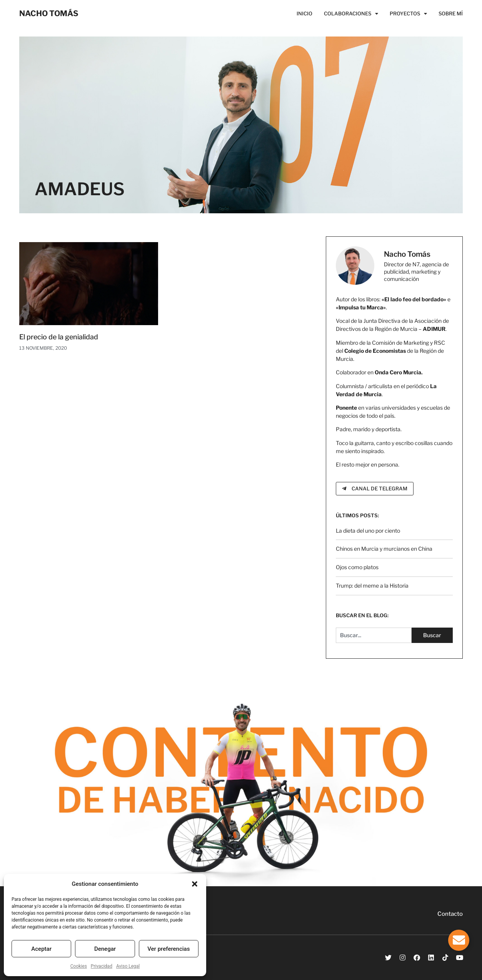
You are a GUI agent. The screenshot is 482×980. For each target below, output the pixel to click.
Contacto (450, 914)
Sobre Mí (451, 13)
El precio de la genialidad (59, 337)
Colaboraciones (351, 13)
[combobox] (374, 635)
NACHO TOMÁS (49, 13)
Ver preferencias (168, 949)
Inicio (304, 13)
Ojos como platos (357, 567)
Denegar (105, 949)
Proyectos (408, 13)
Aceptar (41, 949)
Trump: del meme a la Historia (372, 586)
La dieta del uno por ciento (368, 531)
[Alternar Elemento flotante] (459, 940)
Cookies (79, 966)
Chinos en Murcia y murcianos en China (384, 549)
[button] (195, 884)
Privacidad (102, 966)
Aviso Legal (128, 966)
